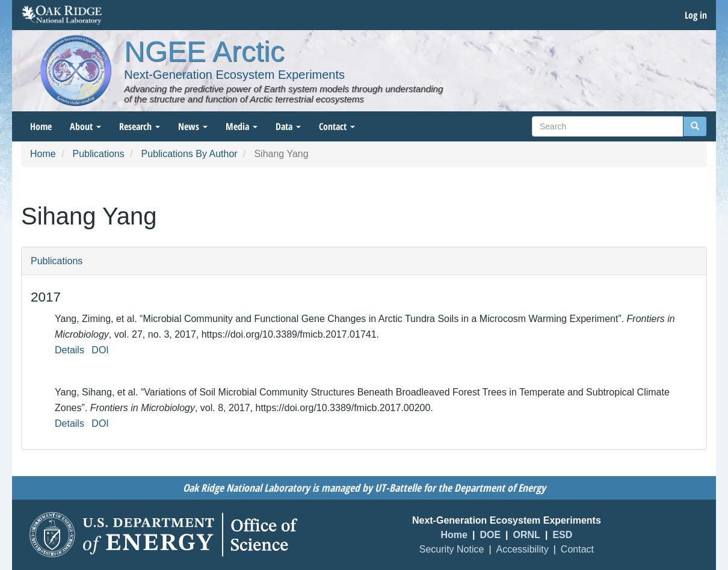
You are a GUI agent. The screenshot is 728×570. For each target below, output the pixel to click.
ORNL (527, 535)
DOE (490, 535)
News (193, 126)
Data (288, 126)
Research (140, 126)
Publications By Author (190, 154)
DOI (100, 350)
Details (69, 350)
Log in (696, 15)
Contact (337, 126)
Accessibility (523, 549)
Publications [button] (57, 261)
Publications (98, 154)
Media (242, 126)
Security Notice (452, 549)
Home (41, 126)
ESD (562, 535)
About (85, 126)
